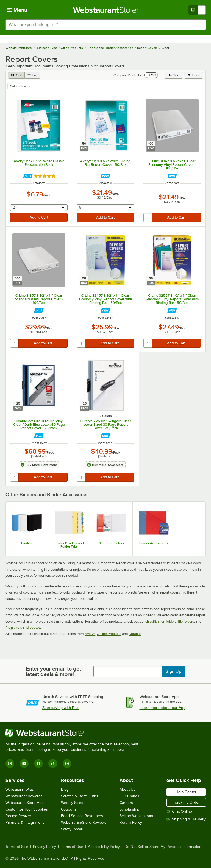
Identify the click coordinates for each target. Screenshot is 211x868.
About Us (127, 789)
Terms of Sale (17, 847)
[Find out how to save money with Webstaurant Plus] (28, 176)
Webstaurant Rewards (24, 796)
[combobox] (105, 25)
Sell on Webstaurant (136, 816)
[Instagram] (10, 763)
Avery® (90, 634)
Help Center (186, 792)
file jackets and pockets (23, 627)
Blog (65, 789)
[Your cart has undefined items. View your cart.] (197, 10)
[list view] (32, 75)
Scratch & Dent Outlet (80, 796)
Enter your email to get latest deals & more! (53, 671)
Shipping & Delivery (186, 819)
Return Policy (131, 822)
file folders (186, 621)
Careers (126, 803)
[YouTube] (24, 763)
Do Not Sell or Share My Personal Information (163, 847)
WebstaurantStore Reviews (84, 822)
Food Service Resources (82, 816)
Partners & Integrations (25, 822)
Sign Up (173, 671)
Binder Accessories (154, 543)
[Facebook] (38, 763)
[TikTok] (53, 763)
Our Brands (129, 796)
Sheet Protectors (111, 543)
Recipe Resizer (18, 816)
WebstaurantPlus (20, 789)
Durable (135, 634)
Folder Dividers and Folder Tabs (69, 545)
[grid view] (16, 75)
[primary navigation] (17, 10)
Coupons (69, 809)
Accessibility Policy (104, 847)
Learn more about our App (163, 708)
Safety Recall (72, 829)
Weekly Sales (72, 803)
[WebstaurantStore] (74, 733)
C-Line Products (109, 634)
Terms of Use (72, 847)
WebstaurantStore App (25, 803)
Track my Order (186, 802)
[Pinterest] (67, 763)
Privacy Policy (45, 847)
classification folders (161, 621)
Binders (27, 543)
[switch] (151, 75)
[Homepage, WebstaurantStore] (106, 10)
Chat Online (179, 811)
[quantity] (148, 218)
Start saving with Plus (61, 708)
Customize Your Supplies (27, 809)
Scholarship (129, 809)
